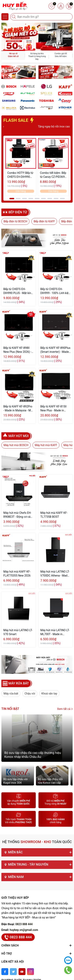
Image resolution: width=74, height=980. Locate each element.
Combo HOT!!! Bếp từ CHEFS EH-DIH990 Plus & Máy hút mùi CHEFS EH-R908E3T (20, 175)
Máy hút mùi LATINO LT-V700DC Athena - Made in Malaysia (55, 574)
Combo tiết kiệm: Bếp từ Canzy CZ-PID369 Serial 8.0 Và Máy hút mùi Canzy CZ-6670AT (53, 175)
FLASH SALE (19, 120)
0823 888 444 (24, 924)
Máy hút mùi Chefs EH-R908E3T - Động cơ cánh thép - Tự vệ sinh (18, 515)
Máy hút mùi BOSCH (16, 445)
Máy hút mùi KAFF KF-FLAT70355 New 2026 (17, 574)
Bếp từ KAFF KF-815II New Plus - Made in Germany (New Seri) (54, 409)
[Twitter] (13, 972)
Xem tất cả (65, 709)
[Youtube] (22, 972)
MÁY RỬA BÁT (19, 683)
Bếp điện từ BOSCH (15, 221)
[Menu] (5, 17)
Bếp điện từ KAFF (44, 221)
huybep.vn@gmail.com (24, 930)
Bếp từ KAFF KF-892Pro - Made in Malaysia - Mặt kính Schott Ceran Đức (18, 409)
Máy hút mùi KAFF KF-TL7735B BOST (54, 515)
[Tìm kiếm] (14, 17)
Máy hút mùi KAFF (46, 445)
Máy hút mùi (19, 436)
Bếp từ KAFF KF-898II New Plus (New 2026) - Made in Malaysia (17, 350)
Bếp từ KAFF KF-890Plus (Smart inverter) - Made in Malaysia (55, 350)
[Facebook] (5, 972)
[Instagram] (30, 972)
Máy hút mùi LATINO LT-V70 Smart (18, 632)
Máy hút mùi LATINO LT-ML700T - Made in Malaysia (55, 632)
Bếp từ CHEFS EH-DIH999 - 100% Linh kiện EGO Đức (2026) (55, 291)
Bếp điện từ (18, 212)
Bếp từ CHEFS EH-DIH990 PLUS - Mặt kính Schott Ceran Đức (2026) (18, 291)
